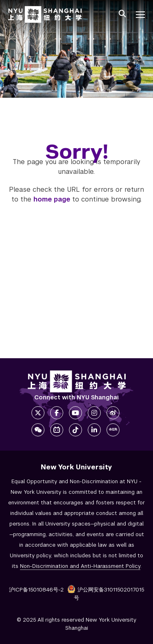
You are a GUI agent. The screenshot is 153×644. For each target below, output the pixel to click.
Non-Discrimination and (80, 566)
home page (52, 199)
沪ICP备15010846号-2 (36, 590)
